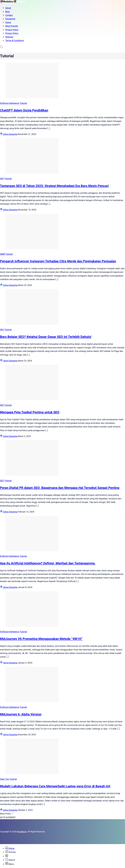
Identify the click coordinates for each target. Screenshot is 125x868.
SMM (2, 254)
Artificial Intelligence (10, 103)
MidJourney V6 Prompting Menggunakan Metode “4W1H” (41, 639)
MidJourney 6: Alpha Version (21, 714)
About (8, 8)
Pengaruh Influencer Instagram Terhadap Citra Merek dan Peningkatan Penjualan (58, 261)
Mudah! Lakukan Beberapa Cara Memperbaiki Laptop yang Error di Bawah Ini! (55, 786)
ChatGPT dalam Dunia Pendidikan (24, 110)
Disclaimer (10, 19)
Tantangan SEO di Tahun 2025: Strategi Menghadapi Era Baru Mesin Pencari (54, 186)
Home (8, 22)
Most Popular (12, 26)
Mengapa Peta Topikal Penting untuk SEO (30, 412)
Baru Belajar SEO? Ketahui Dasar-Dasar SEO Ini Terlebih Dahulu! (46, 337)
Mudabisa (22, 832)
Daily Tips (5, 779)
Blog (7, 12)
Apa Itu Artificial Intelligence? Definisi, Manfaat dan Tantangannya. (48, 563)
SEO (2, 179)
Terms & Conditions (15, 40)
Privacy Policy (12, 30)
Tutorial (23, 103)
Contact (9, 15)
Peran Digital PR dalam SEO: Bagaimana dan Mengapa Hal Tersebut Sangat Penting (60, 488)
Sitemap (9, 37)
